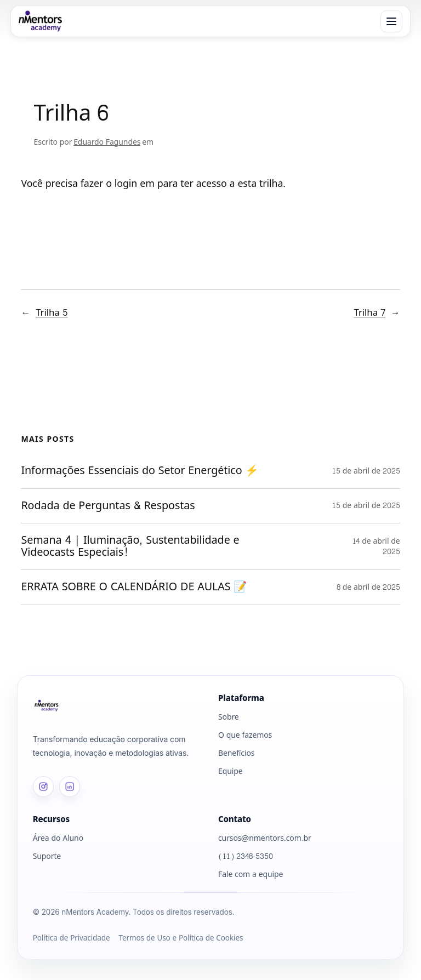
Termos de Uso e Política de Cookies (181, 939)
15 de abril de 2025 (366, 471)
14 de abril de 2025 (376, 547)
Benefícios (236, 754)
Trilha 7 (370, 313)
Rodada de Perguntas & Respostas (111, 506)
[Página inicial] (118, 706)
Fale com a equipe (251, 875)
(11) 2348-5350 (246, 857)
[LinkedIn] (70, 787)
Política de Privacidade (72, 939)
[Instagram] (43, 787)
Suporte (47, 857)
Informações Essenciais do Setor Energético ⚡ (141, 471)
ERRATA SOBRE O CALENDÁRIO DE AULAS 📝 (136, 588)
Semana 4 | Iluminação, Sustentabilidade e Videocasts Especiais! (130, 546)
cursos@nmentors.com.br (265, 839)
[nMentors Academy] (41, 21)
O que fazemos (245, 736)
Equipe (231, 772)
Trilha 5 (52, 313)
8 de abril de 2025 (368, 587)
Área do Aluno (58, 839)
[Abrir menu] (391, 21)
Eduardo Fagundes (107, 142)
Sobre (229, 718)
